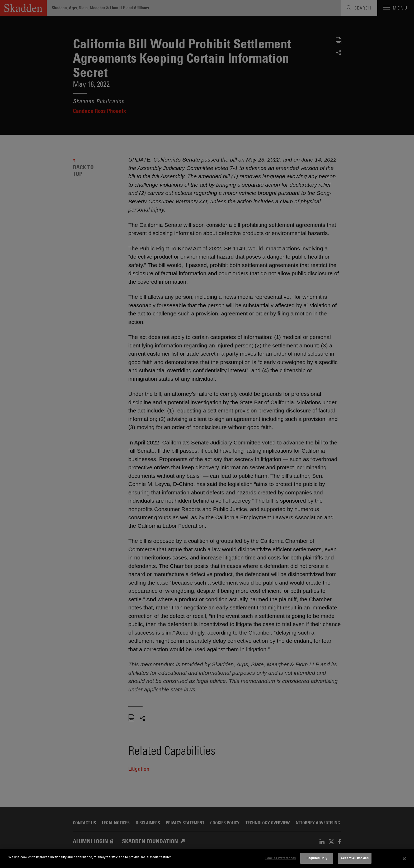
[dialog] (207, 859)
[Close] (404, 859)
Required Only (317, 858)
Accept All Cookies (354, 858)
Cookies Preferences (281, 858)
